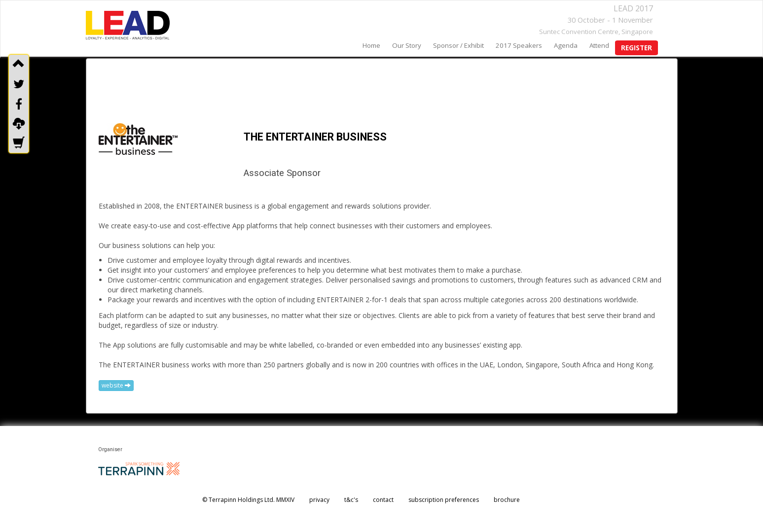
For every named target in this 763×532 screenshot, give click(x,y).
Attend (599, 45)
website (116, 385)
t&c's (351, 500)
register (636, 48)
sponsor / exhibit (458, 45)
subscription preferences (444, 500)
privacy (319, 500)
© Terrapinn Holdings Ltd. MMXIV (248, 500)
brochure (507, 500)
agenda (566, 45)
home (371, 45)
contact (383, 500)
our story (407, 45)
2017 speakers (519, 45)
